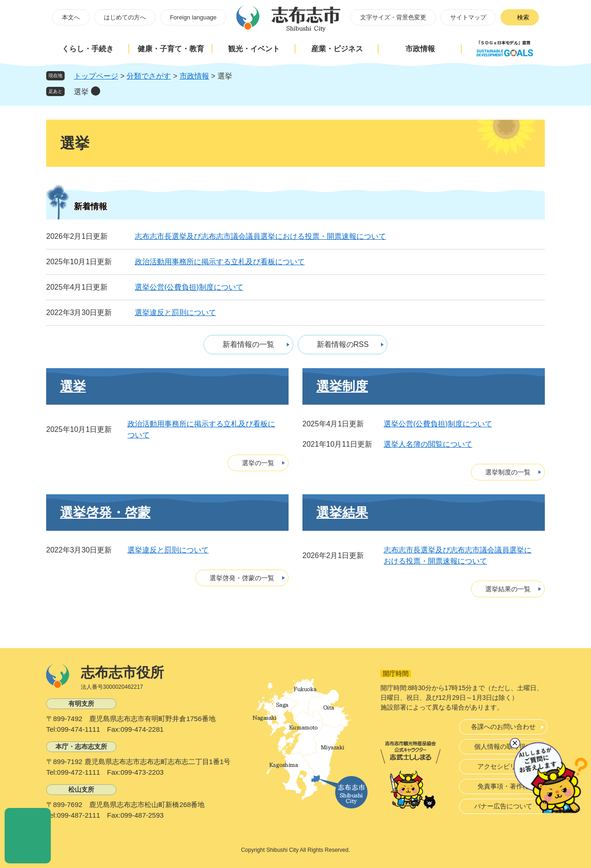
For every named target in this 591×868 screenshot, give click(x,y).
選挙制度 (342, 386)
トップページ (96, 76)
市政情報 (420, 49)
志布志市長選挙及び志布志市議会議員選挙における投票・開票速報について (260, 236)
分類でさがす (149, 76)
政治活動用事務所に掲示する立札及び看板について (220, 262)
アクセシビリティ (503, 766)
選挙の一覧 (258, 463)
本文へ (71, 17)
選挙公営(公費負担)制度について (189, 287)
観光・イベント (254, 49)
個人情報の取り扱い (503, 747)
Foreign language (193, 17)
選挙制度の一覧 (508, 472)
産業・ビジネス (337, 49)
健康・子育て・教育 (171, 49)
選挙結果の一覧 (508, 589)
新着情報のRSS (343, 344)
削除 (96, 91)
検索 (523, 17)
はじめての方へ (125, 17)
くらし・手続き (88, 49)
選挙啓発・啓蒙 (105, 513)
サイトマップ (468, 17)
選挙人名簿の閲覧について (428, 444)
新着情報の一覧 (248, 344)
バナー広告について (503, 806)
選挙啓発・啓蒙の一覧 (242, 578)
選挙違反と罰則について (175, 313)
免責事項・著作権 (503, 786)
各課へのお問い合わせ (503, 727)
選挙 (81, 92)
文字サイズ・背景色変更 (393, 17)
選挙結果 (342, 513)
